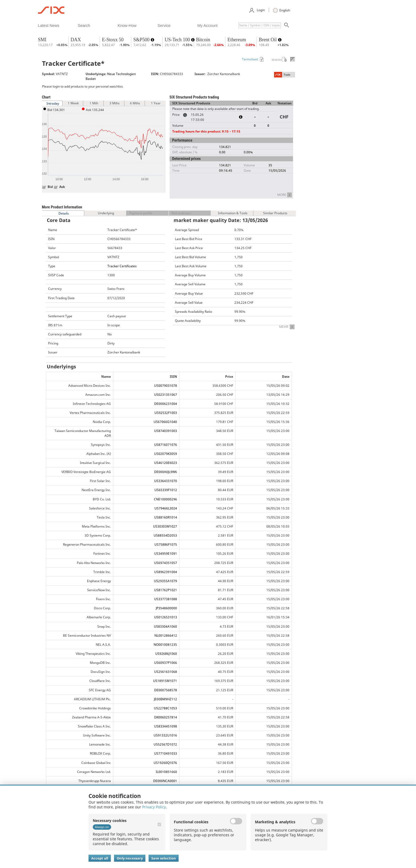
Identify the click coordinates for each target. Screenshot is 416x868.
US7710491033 (166, 753)
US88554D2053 (165, 535)
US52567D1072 (165, 744)
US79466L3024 (166, 508)
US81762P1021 (166, 590)
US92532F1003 (166, 413)
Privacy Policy (154, 807)
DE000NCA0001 (165, 781)
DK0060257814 (166, 717)
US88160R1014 (166, 517)
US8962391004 (166, 572)
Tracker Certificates (122, 266)
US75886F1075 (166, 544)
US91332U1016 (165, 735)
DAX (76, 40)
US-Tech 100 (178, 40)
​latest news (49, 26)
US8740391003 (166, 431)
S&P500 (142, 40)
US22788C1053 (165, 708)
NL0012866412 (166, 635)
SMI (42, 40)
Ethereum (237, 40)
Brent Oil (268, 40)
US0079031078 (166, 386)
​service (164, 26)
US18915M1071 (165, 681)
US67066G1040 (165, 422)
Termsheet (250, 59)
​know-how (127, 26)
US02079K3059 (166, 454)
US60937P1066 (166, 663)
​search (84, 26)
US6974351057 (166, 563)
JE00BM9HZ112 (165, 699)
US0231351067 (166, 395)
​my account (208, 26)
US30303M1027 (165, 526)
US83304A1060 (165, 626)
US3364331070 (166, 481)
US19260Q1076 (165, 763)
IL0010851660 (166, 772)
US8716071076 (166, 445)
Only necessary (130, 858)
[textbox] (260, 25)
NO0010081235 (165, 645)
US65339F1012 (166, 490)
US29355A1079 (165, 581)
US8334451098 (166, 726)
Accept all (100, 858)
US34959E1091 (166, 554)
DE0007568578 (166, 690)
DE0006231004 (166, 404)
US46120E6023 (166, 463)
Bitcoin (203, 40)
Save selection (164, 858)
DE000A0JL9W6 (166, 472)
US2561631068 (166, 672)
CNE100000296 (165, 499)
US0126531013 (166, 617)
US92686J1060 (166, 654)
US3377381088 (166, 599)
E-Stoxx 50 (113, 40)
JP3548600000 (166, 608)
